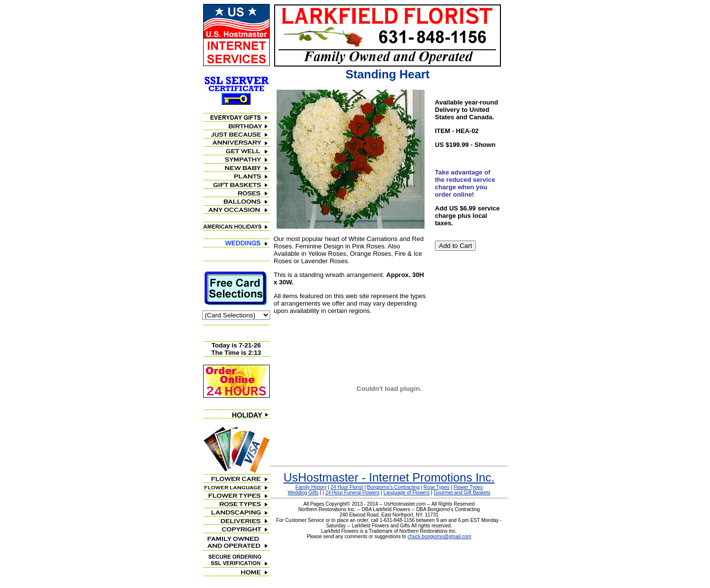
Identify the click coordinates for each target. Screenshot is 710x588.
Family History (311, 487)
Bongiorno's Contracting (393, 487)
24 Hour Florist (347, 487)
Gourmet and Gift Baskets (462, 493)
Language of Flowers (407, 493)
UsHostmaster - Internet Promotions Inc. (389, 477)
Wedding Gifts (303, 493)
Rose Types (437, 487)
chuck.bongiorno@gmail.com (440, 536)
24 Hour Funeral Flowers (353, 493)
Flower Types (468, 487)
